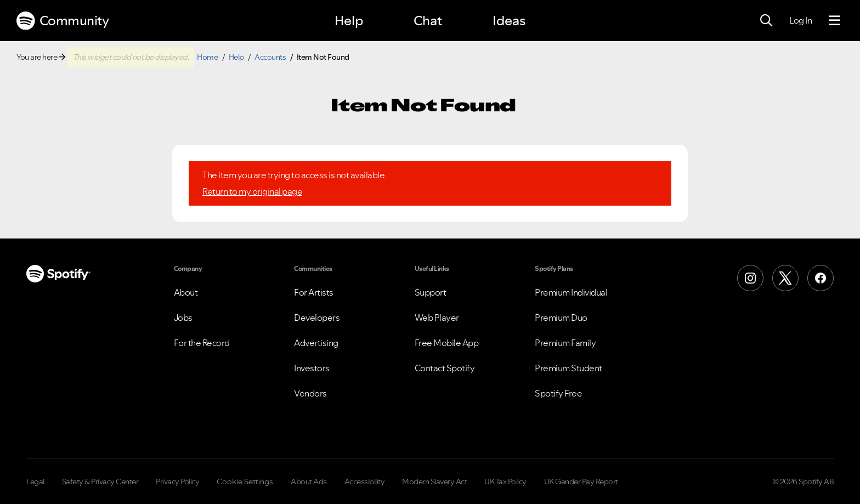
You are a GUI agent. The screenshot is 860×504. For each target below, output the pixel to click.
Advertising (316, 343)
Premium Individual (571, 292)
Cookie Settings (245, 482)
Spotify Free (558, 393)
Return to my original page (252, 191)
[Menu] (834, 21)
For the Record (202, 343)
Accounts (270, 57)
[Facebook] (821, 278)
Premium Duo (561, 318)
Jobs (183, 318)
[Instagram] (750, 278)
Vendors (310, 393)
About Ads (309, 482)
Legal (35, 482)
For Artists (314, 292)
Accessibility (365, 482)
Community (63, 21)
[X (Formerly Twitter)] (785, 278)
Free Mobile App (447, 343)
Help (349, 21)
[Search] (766, 21)
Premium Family (565, 343)
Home (207, 57)
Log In (800, 20)
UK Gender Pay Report (581, 482)
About (186, 292)
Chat (428, 21)
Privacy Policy (177, 482)
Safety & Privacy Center (100, 482)
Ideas (509, 21)
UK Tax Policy (505, 482)
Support (431, 292)
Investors (312, 368)
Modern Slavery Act (434, 482)
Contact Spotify (445, 368)
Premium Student (568, 368)
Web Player (437, 318)
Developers (317, 318)
